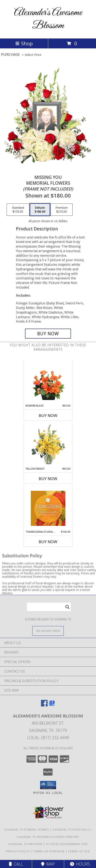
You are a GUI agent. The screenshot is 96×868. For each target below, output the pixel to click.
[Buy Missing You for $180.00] (48, 334)
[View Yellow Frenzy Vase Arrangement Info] (48, 445)
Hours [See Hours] (80, 864)
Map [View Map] (48, 864)
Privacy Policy (18, 851)
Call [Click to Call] (16, 864)
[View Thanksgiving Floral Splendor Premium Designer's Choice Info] (48, 508)
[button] (48, 785)
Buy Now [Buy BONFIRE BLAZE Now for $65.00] (48, 415)
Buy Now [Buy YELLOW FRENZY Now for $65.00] (48, 479)
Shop (24, 43)
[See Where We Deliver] (48, 631)
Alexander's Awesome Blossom (48, 19)
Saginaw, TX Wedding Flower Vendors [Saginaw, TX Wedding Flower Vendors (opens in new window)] (48, 837)
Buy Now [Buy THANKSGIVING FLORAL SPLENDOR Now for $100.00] (48, 542)
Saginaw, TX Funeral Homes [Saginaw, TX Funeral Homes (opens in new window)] (27, 830)
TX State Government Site (67, 844)
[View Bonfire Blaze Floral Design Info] (48, 382)
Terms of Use (79, 851)
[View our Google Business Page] (52, 705)
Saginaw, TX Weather (25, 844)
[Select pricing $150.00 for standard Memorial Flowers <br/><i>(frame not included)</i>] (18, 210)
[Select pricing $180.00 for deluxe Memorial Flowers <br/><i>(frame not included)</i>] (40, 210)
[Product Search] (49, 607)
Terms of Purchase (49, 851)
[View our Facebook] (44, 705)
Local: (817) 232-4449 (48, 738)
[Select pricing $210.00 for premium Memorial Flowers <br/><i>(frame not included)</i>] (62, 210)
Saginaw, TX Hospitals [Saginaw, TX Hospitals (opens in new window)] (71, 830)
